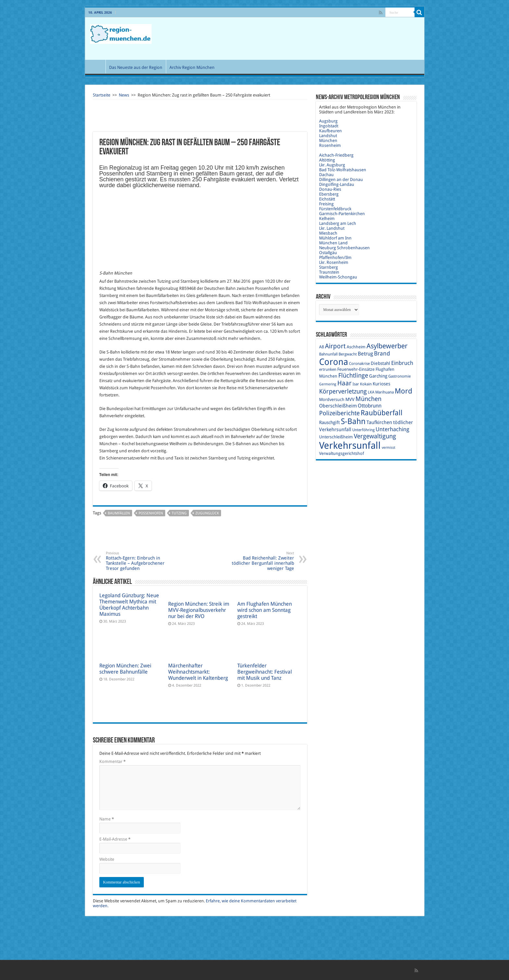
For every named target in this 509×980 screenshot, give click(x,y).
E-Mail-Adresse (115, 839)
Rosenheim (330, 145)
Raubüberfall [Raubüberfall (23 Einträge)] (382, 413)
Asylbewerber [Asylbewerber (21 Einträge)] (387, 346)
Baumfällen (119, 513)
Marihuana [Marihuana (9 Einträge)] (385, 392)
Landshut (328, 136)
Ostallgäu (328, 253)
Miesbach (328, 233)
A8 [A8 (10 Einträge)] (322, 347)
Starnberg (329, 267)
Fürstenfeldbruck (335, 209)
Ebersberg (329, 194)
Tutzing (179, 513)
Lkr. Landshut (332, 228)
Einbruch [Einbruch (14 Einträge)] (402, 363)
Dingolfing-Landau (337, 184)
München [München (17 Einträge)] (368, 399)
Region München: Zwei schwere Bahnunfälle (125, 669)
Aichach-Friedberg (336, 155)
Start (97, 67)
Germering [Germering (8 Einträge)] (328, 384)
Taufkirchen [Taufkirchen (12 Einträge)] (379, 422)
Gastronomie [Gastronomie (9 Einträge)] (399, 376)
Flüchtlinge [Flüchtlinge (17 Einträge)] (353, 375)
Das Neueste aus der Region (136, 67)
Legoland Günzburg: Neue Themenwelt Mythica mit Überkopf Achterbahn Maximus (129, 605)
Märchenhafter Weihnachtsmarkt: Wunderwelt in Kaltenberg (198, 672)
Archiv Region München (192, 67)
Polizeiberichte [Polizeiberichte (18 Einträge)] (339, 413)
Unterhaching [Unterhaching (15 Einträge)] (392, 429)
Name (107, 819)
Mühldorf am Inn (335, 238)
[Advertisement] (301, 39)
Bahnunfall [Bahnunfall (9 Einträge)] (328, 354)
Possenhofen (151, 513)
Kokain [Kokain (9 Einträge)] (366, 384)
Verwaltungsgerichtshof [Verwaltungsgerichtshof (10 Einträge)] (341, 453)
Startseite (102, 95)
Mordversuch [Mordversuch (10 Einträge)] (332, 400)
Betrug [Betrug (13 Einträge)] (365, 354)
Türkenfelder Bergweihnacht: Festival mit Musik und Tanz (265, 672)
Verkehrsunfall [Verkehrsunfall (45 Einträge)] (350, 445)
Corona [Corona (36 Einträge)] (334, 362)
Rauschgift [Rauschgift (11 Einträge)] (329, 422)
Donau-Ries (330, 189)
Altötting (327, 160)
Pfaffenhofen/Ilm (335, 258)
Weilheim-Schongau (338, 277)
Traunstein (329, 272)
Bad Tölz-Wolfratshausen (343, 170)
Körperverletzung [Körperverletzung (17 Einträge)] (343, 391)
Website (107, 859)
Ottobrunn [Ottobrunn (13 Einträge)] (370, 406)
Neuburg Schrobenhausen (344, 248)
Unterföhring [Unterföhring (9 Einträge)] (363, 430)
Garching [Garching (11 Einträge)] (378, 376)
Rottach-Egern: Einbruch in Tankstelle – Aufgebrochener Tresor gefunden (139, 561)
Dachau (326, 175)
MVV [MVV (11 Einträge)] (350, 399)
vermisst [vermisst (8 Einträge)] (389, 448)
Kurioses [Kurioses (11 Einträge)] (381, 384)
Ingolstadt (329, 126)
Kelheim (327, 219)
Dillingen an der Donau (341, 180)
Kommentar (112, 761)
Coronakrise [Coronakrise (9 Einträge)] (359, 364)
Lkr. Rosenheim (334, 262)
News (124, 95)
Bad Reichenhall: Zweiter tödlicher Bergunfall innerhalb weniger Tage (261, 561)
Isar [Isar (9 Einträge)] (356, 384)
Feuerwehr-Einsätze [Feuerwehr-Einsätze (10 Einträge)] (356, 369)
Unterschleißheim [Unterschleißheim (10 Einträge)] (336, 437)
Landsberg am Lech (338, 223)
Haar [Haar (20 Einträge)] (344, 383)
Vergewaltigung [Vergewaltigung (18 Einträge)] (375, 436)
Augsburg (328, 121)
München (328, 141)
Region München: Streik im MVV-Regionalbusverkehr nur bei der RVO (199, 610)
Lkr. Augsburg (332, 165)
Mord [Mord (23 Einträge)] (403, 391)
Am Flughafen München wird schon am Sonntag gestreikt (265, 610)
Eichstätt (327, 199)
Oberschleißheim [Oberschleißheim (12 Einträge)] (338, 406)
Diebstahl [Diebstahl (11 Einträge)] (380, 363)
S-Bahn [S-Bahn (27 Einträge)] (353, 421)
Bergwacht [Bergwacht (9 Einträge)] (348, 354)
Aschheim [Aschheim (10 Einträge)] (356, 347)
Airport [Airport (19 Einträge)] (335, 346)
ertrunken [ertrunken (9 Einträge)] (328, 369)
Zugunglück (207, 513)
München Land (333, 243)
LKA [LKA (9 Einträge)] (371, 392)
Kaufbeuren (330, 131)
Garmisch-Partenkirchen (342, 214)
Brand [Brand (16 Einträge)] (382, 353)
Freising (326, 204)
